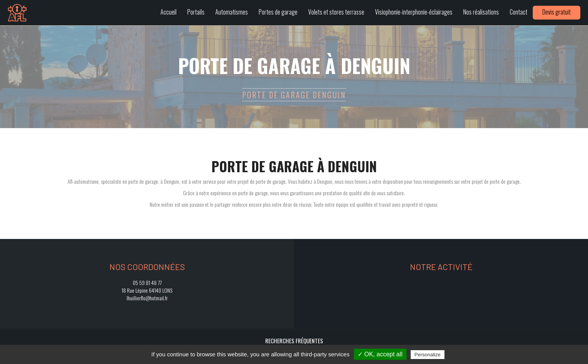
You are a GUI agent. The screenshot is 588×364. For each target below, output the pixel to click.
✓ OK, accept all (380, 354)
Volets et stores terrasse (336, 12)
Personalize (428, 355)
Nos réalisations (481, 12)
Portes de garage (278, 12)
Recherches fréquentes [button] (294, 341)
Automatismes (232, 12)
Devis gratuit (557, 12)
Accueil (168, 12)
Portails (196, 12)
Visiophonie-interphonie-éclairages (414, 12)
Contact (519, 12)
